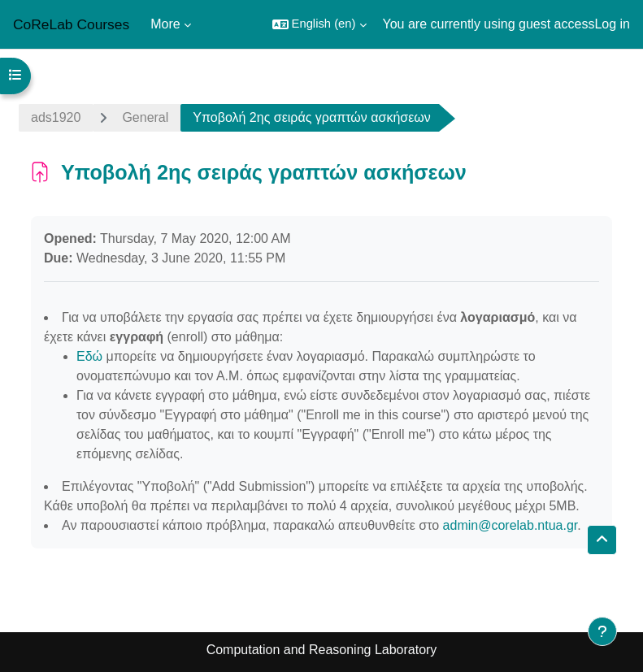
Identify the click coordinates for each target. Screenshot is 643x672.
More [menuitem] (165, 24)
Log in (612, 24)
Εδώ (89, 356)
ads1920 (56, 117)
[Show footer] (602, 631)
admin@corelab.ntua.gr (510, 525)
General (145, 117)
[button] (319, 24)
